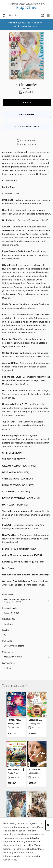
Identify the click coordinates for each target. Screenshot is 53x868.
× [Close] (48, 825)
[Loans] (42, 16)
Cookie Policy (10, 860)
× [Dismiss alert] (50, 23)
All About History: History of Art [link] (36, 770)
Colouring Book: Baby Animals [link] (36, 720)
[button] (27, 102)
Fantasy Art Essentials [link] (15, 720)
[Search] (4, 16)
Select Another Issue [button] (27, 126)
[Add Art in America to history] (27, 141)
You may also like (15, 685)
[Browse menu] (48, 16)
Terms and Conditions (14, 827)
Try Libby (12, 23)
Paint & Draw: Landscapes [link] (15, 770)
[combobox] (21, 16)
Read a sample (27, 115)
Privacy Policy (36, 827)
